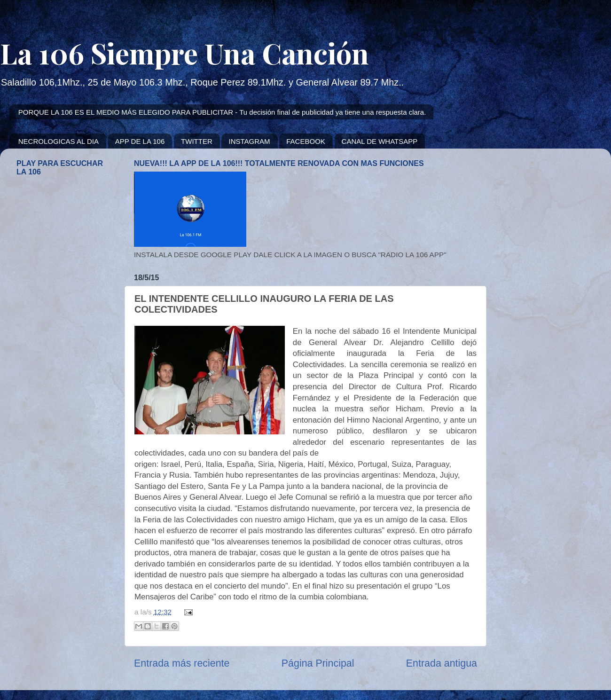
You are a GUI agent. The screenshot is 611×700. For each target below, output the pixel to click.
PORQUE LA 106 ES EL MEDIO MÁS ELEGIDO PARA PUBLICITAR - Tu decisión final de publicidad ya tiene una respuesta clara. (222, 112)
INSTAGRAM (249, 141)
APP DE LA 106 (140, 141)
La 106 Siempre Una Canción (184, 53)
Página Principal (318, 663)
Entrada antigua (442, 663)
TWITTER (197, 141)
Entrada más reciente (182, 663)
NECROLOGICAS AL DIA (59, 141)
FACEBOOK (306, 141)
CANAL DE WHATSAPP (380, 141)
